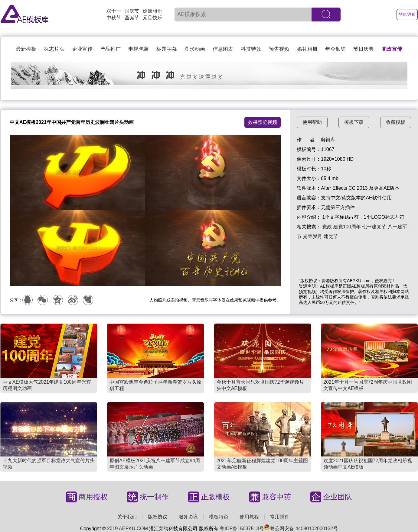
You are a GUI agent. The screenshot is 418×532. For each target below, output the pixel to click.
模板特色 (219, 517)
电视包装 (139, 49)
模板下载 (354, 122)
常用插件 (280, 517)
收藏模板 (396, 122)
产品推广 (110, 49)
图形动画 (195, 49)
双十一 (114, 11)
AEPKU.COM (133, 529)
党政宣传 (392, 49)
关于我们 (127, 517)
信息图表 (223, 49)
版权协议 (158, 517)
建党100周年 (347, 227)
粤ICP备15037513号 (242, 529)
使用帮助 (312, 122)
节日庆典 (364, 49)
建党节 (331, 236)
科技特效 (251, 49)
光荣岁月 (312, 236)
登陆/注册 (407, 14)
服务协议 (188, 517)
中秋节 (114, 18)
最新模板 (26, 49)
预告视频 (279, 49)
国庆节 (132, 11)
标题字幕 (167, 49)
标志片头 (54, 49)
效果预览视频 (263, 122)
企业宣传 (82, 49)
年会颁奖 (335, 49)
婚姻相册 (152, 11)
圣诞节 (132, 18)
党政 (327, 227)
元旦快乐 (152, 18)
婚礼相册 (307, 49)
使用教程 (249, 517)
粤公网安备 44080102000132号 (301, 529)
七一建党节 (374, 227)
